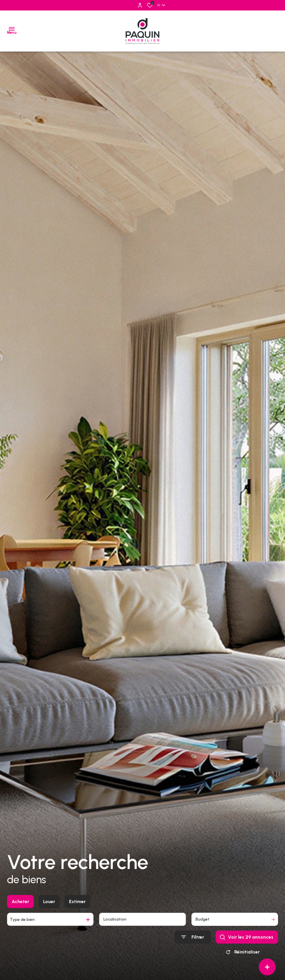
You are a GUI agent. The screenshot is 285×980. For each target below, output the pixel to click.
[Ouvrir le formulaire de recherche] (193, 937)
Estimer (77, 902)
